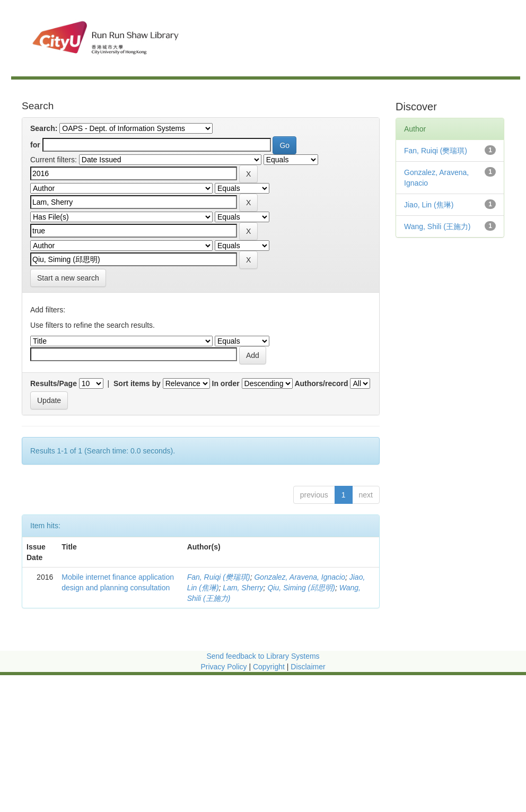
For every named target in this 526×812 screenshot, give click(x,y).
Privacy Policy (223, 667)
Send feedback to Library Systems (263, 656)
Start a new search (68, 278)
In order (226, 383)
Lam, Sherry (243, 588)
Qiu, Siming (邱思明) (301, 588)
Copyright (270, 667)
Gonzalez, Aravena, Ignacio (299, 577)
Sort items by (137, 383)
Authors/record (321, 383)
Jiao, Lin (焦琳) (429, 205)
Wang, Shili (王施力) (437, 226)
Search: (44, 128)
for (35, 145)
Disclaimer (308, 667)
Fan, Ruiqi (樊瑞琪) (219, 577)
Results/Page (54, 383)
